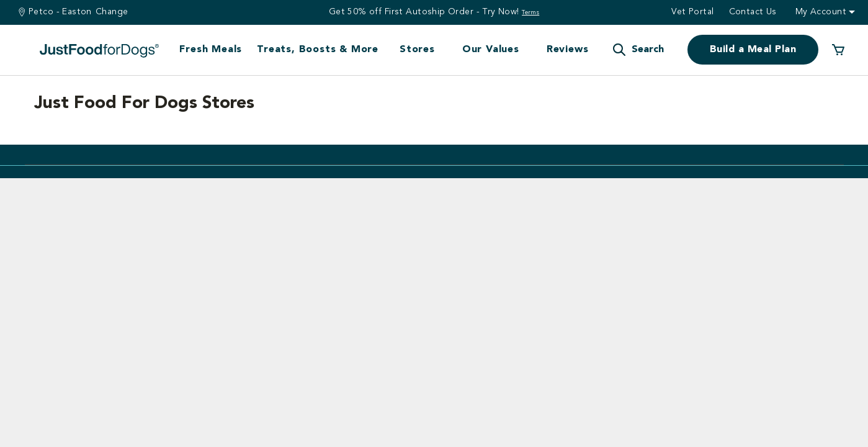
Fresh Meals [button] (211, 50)
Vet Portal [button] (692, 12)
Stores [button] (417, 50)
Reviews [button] (568, 50)
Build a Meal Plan (753, 50)
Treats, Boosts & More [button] (318, 50)
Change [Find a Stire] (112, 12)
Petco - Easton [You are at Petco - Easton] (60, 12)
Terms (530, 12)
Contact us (753, 12)
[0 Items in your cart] (838, 50)
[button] (638, 50)
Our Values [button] (491, 50)
